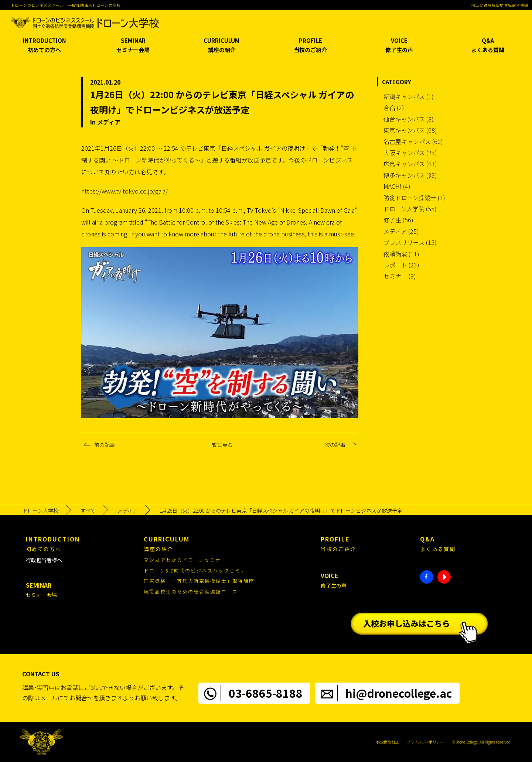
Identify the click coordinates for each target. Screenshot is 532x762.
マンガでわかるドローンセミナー (185, 560)
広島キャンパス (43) (410, 164)
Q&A (488, 46)
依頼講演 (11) (401, 254)
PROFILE (310, 46)
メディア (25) (401, 231)
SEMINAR (133, 46)
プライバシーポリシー (425, 742)
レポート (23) (401, 265)
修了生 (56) (398, 220)
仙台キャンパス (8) (409, 119)
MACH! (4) (397, 186)
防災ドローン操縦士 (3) (414, 198)
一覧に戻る (220, 445)
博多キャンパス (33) (410, 175)
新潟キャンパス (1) (409, 96)
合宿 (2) (394, 107)
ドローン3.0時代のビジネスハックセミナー (198, 570)
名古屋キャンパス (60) (413, 141)
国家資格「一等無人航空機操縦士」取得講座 (199, 581)
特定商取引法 (388, 742)
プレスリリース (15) (410, 242)
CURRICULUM (222, 46)
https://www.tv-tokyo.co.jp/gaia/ (125, 191)
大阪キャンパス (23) (410, 153)
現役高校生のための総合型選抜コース (191, 592)
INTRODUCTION (44, 46)
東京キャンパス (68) (410, 130)
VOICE (399, 46)
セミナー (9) (400, 276)
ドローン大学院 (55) (410, 209)
